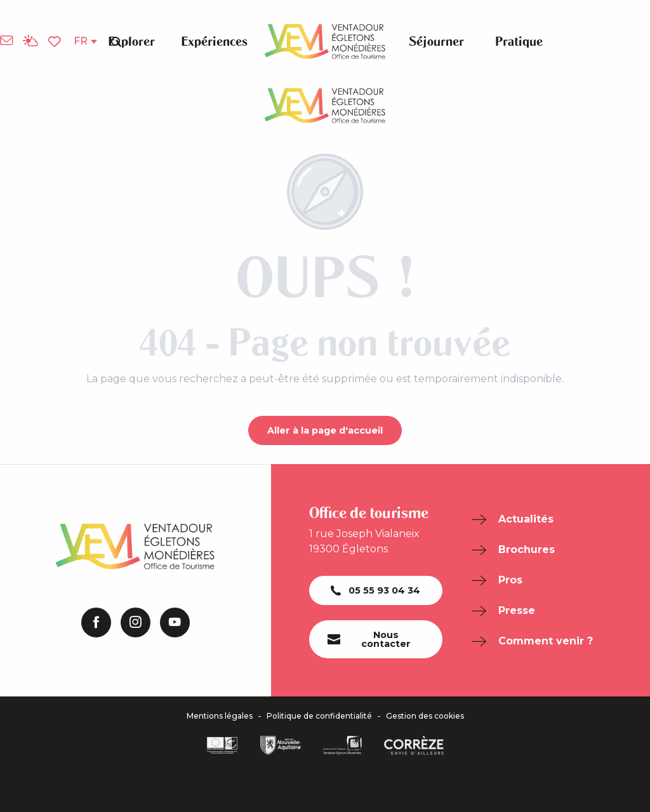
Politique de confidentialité (319, 716)
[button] (116, 41)
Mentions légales (220, 716)
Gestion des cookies (425, 716)
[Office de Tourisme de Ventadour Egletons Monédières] (325, 106)
